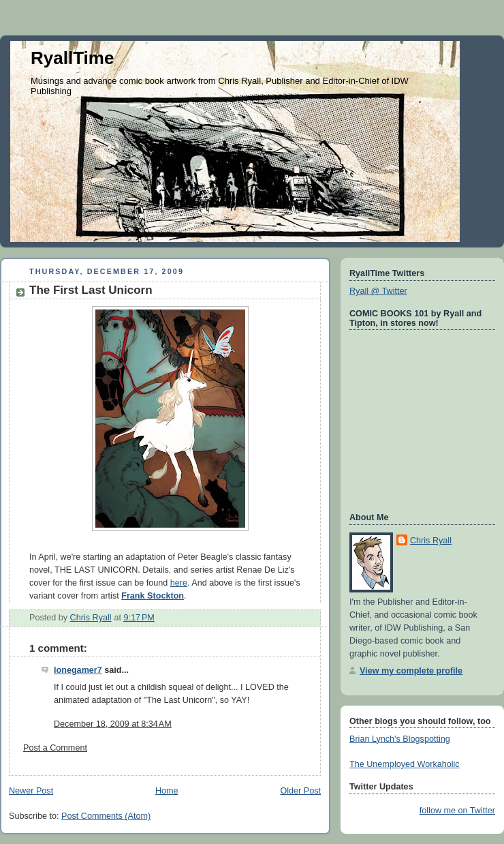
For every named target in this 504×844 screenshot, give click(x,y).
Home (167, 791)
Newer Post (31, 791)
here (179, 583)
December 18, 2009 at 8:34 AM (113, 724)
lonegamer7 (78, 670)
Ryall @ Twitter (378, 291)
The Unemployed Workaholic (405, 764)
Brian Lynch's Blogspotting (400, 739)
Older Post (300, 791)
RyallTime (72, 58)
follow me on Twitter (457, 811)
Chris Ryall (431, 541)
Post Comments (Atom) (106, 816)
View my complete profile (411, 671)
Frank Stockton (153, 596)
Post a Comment (55, 748)
